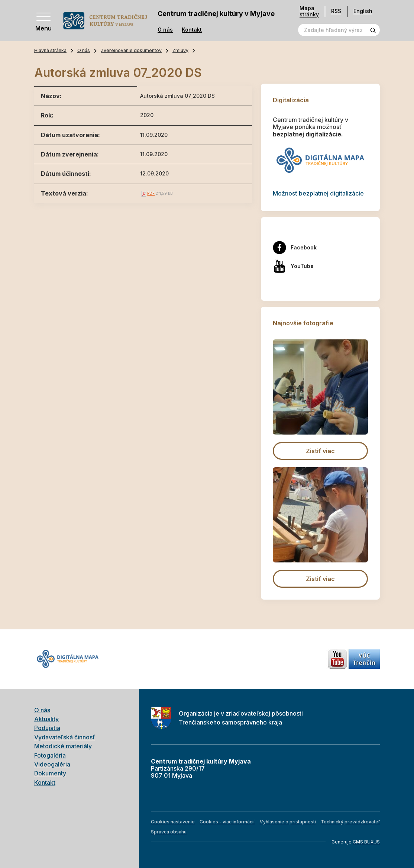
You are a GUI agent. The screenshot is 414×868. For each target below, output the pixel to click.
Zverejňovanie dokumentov (131, 50)
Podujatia (47, 728)
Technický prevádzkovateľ (350, 822)
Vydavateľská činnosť (64, 737)
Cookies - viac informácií (227, 822)
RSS (336, 11)
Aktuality (46, 719)
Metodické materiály (63, 746)
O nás (165, 30)
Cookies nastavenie (173, 822)
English (363, 11)
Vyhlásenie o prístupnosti (288, 822)
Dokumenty (50, 773)
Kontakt (192, 30)
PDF (151, 193)
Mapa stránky (309, 11)
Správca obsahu (169, 832)
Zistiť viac (320, 451)
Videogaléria (52, 764)
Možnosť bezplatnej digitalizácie (318, 193)
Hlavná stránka (50, 50)
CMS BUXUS (366, 842)
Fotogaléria (50, 755)
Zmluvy (180, 50)
